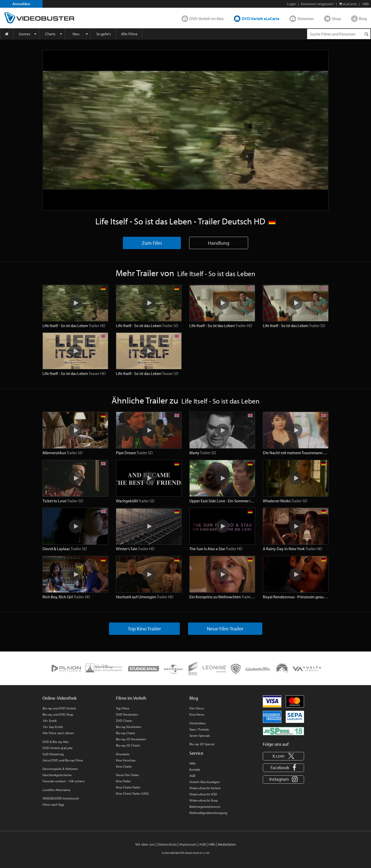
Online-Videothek (60, 698)
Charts (50, 34)
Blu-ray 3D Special (202, 744)
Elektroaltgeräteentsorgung (208, 813)
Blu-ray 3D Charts (128, 745)
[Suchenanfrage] (339, 34)
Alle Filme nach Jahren (58, 733)
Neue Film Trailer (128, 775)
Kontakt (195, 769)
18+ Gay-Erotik (53, 727)
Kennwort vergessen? (317, 4)
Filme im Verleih (131, 698)
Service (196, 753)
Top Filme (123, 708)
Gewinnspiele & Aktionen (60, 769)
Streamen (306, 19)
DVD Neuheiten (127, 714)
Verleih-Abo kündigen (205, 782)
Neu (76, 34)
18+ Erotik (50, 721)
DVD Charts (124, 721)
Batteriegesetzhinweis (205, 806)
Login (291, 4)
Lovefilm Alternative (57, 790)
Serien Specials (200, 735)
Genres (25, 34)
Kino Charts (124, 766)
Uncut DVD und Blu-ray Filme (63, 760)
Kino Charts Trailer (128, 787)
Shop (336, 19)
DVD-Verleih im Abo (206, 19)
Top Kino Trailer (144, 629)
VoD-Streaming (53, 754)
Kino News (197, 714)
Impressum (188, 844)
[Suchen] (366, 34)
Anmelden (21, 4)
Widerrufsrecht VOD (203, 794)
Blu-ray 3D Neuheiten (131, 739)
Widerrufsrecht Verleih (205, 788)
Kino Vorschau (126, 760)
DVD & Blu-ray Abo (56, 742)
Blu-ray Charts (125, 733)
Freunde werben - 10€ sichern (64, 781)
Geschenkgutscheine (57, 775)
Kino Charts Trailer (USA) (132, 793)
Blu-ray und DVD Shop (58, 714)
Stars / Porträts (199, 729)
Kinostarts (123, 754)
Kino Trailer (123, 781)
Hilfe (193, 763)
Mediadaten (227, 844)
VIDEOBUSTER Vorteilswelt (61, 798)
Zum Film (152, 243)
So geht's (104, 34)
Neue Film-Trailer (225, 629)
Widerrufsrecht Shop (204, 800)
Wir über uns (145, 844)
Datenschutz (167, 844)
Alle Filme (129, 34)
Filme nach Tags (53, 804)
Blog (363, 19)
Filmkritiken (197, 723)
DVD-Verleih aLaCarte (260, 19)
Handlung (219, 243)
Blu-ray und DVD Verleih (59, 708)
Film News (197, 708)
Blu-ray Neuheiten (129, 727)
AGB (192, 776)
